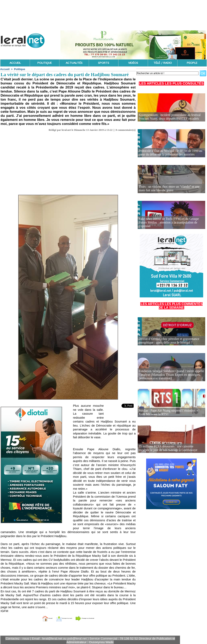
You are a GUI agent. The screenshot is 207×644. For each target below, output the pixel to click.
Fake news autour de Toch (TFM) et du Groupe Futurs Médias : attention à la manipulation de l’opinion (169, 225)
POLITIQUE (45, 63)
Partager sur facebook (95, 618)
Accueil (5, 69)
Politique (20, 69)
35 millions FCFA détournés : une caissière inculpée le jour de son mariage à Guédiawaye (170, 449)
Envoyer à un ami (58, 618)
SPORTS (104, 63)
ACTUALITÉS (74, 63)
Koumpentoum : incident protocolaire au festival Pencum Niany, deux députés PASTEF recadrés (171, 117)
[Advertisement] (68, 162)
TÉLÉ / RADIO (163, 63)
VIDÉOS (133, 63)
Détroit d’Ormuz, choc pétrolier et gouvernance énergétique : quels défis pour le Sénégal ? (166, 341)
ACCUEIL (15, 63)
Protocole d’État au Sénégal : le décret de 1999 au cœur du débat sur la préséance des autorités (170, 153)
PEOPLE (192, 63)
